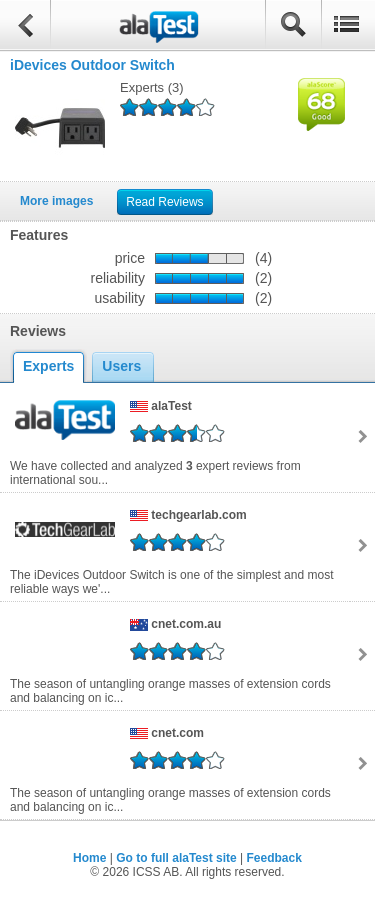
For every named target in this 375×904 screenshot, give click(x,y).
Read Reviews (164, 202)
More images (56, 201)
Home (89, 858)
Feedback (274, 858)
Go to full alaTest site (176, 858)
